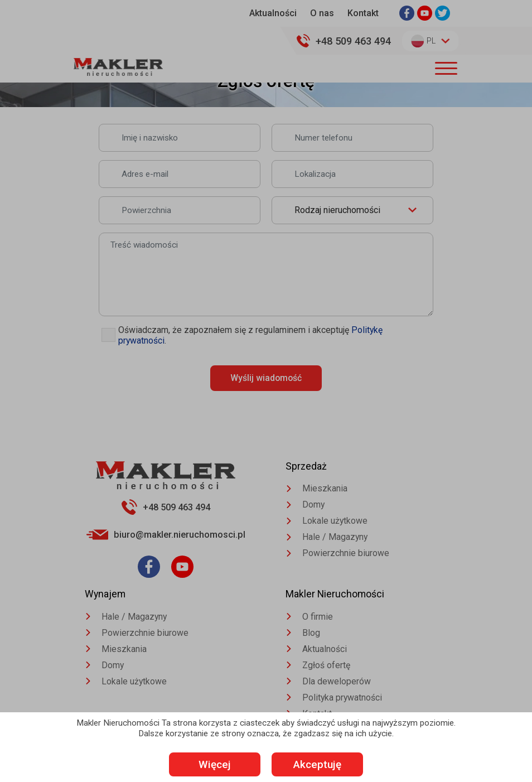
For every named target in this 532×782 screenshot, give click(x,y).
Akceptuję (322, 764)
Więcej (211, 764)
